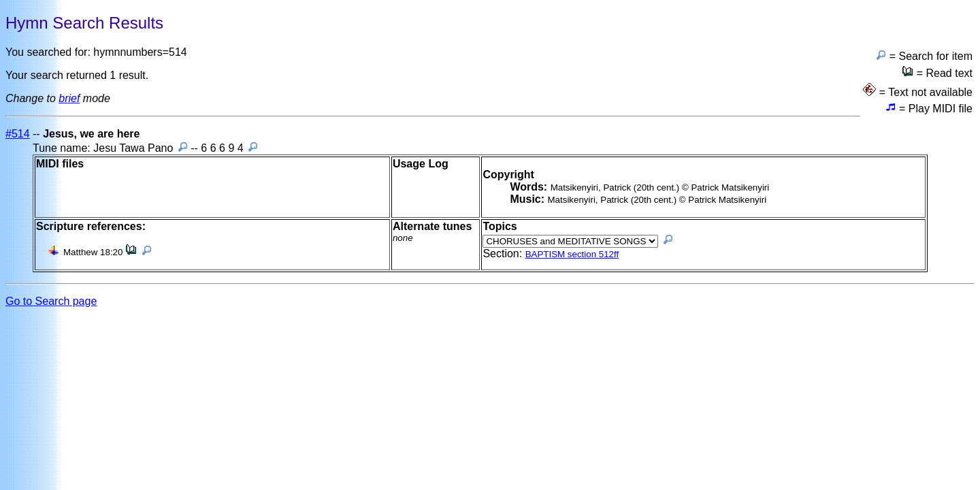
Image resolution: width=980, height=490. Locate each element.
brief (69, 98)
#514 (18, 134)
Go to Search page (51, 301)
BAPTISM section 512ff (572, 254)
